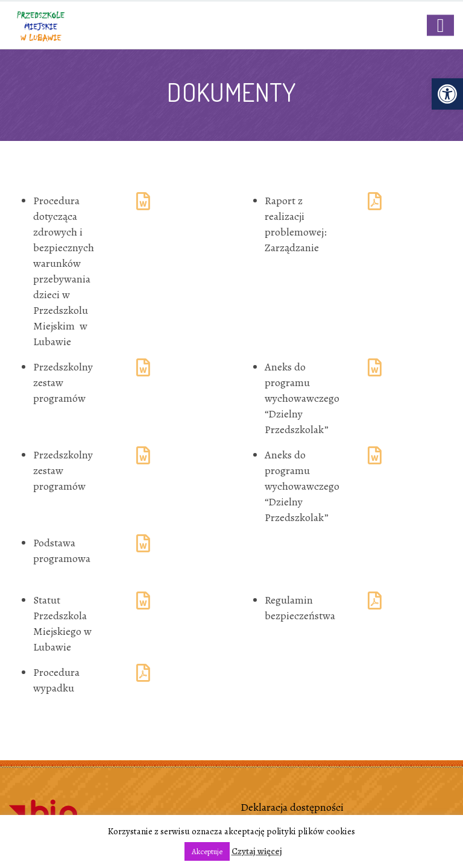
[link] (447, 94)
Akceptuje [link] (207, 851)
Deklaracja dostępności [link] (292, 807)
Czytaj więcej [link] (257, 851)
